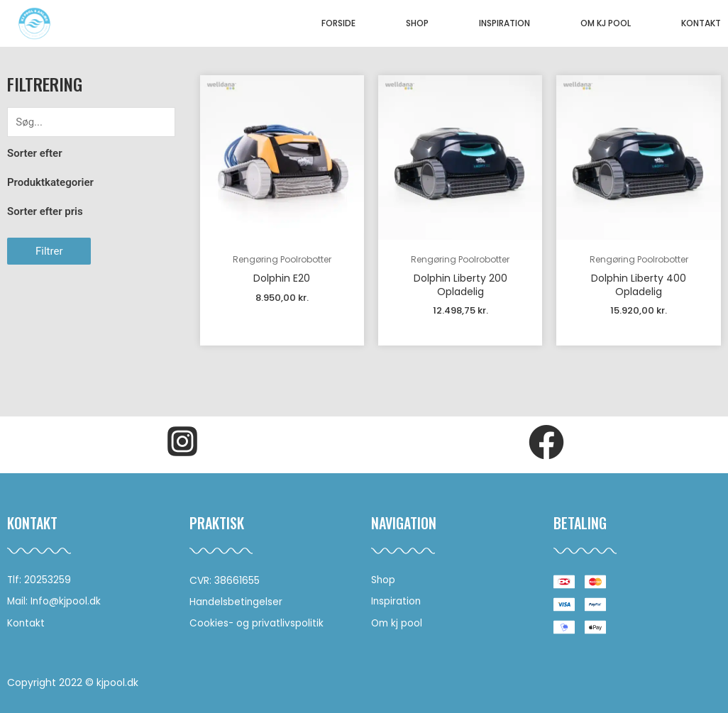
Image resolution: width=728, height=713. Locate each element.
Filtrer (49, 251)
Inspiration (504, 23)
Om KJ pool (606, 23)
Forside (338, 23)
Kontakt (701, 23)
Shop (417, 23)
